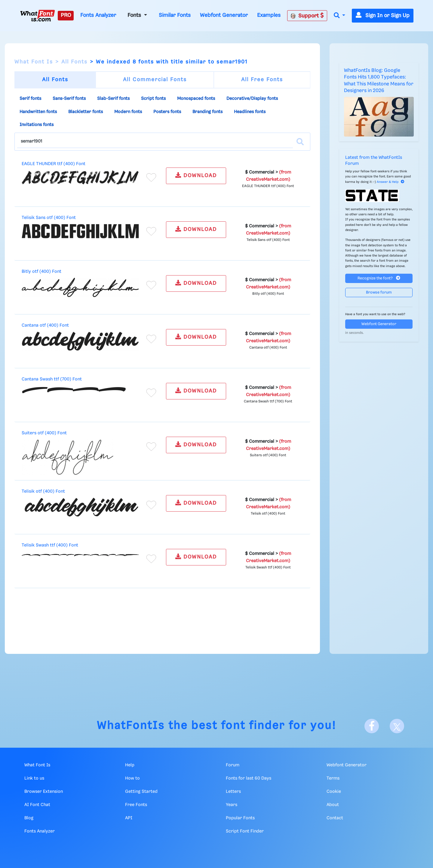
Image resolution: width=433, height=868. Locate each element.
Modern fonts (128, 112)
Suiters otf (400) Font (44, 433)
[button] (339, 16)
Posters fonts (167, 112)
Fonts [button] (135, 15)
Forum (233, 765)
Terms (333, 778)
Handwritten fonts (38, 112)
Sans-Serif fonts (69, 99)
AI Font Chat (37, 805)
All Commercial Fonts (155, 80)
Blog (29, 818)
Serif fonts (30, 99)
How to (132, 778)
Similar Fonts (175, 15)
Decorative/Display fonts (252, 99)
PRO (66, 15)
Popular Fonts (240, 818)
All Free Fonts (262, 80)
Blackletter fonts (86, 112)
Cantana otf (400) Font (45, 325)
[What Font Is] (38, 16)
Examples (269, 15)
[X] (397, 726)
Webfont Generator (224, 15)
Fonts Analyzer (98, 15)
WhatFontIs (131, 726)
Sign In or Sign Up (383, 16)
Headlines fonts (250, 112)
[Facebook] (372, 726)
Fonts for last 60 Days (249, 778)
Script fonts (153, 99)
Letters (233, 792)
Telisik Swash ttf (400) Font (50, 545)
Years (232, 805)
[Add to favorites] (151, 177)
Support (307, 16)
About (333, 805)
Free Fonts (136, 805)
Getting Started (141, 792)
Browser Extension (44, 792)
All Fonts (74, 62)
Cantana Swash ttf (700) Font (52, 379)
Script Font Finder (245, 831)
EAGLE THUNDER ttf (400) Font (54, 164)
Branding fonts (207, 112)
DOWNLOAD (196, 175)
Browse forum (379, 292)
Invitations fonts (37, 125)
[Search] (300, 142)
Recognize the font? (379, 278)
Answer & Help (391, 182)
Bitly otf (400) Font (41, 272)
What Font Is (34, 62)
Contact (335, 818)
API (129, 818)
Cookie (334, 792)
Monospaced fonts (196, 99)
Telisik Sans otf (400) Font (49, 218)
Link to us (34, 778)
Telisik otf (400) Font (43, 491)
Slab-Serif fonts (113, 99)
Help (130, 765)
